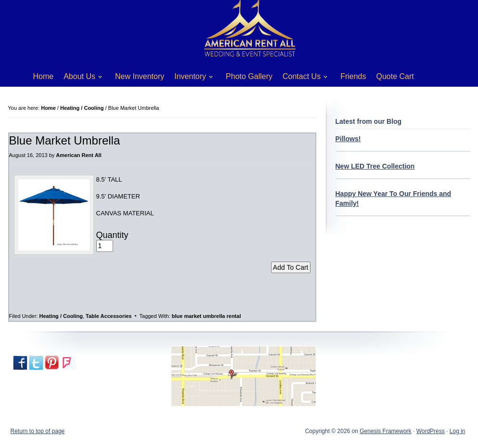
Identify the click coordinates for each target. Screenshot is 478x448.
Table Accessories (109, 316)
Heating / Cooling (61, 316)
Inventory (190, 78)
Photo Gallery (249, 76)
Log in (458, 431)
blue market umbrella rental (207, 316)
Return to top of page (38, 431)
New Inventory (140, 76)
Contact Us (301, 78)
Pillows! (348, 139)
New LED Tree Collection (375, 166)
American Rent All (78, 155)
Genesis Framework (385, 431)
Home (44, 76)
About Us (79, 78)
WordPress (431, 431)
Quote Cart (395, 76)
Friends (353, 76)
